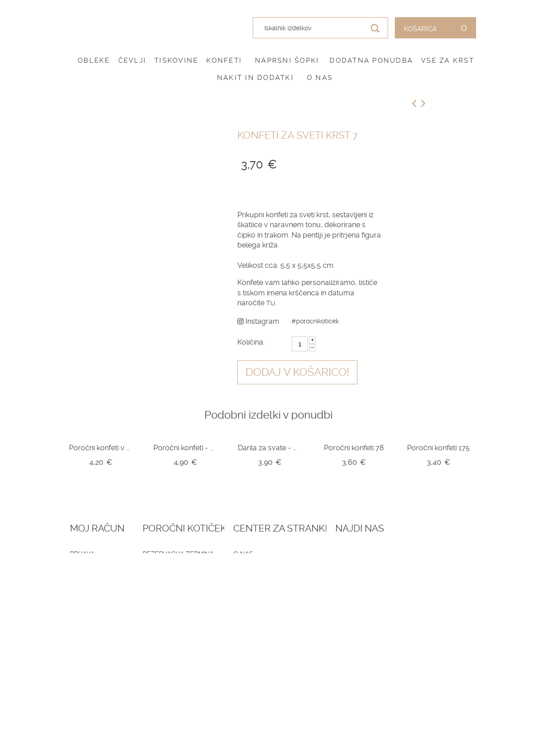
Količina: (251, 342)
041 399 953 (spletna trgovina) (429, 606)
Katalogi (164, 587)
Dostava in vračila (260, 587)
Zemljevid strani (100, 587)
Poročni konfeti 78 (354, 448)
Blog (157, 565)
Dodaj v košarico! (297, 372)
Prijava (82, 554)
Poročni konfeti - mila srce (185, 448)
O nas (320, 78)
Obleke (94, 61)
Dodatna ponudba (371, 61)
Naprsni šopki (287, 61)
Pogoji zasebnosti (260, 575)
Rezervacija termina (185, 554)
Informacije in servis (265, 597)
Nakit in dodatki (255, 78)
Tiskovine (176, 61)
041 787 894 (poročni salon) (429, 619)
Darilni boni (169, 575)
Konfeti (224, 61)
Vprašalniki (169, 597)
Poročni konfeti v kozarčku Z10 (101, 448)
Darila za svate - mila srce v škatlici (270, 448)
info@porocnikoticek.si (437, 633)
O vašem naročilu (101, 575)
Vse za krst (448, 61)
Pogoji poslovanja (261, 565)
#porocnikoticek (315, 321)
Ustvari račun (95, 565)
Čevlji (132, 61)
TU (271, 303)
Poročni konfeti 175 (438, 448)
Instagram (258, 321)
